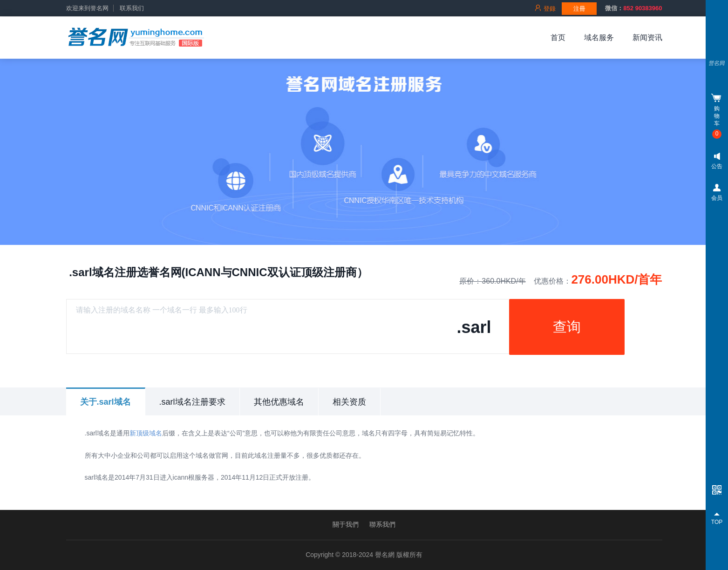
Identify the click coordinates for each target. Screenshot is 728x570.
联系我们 (132, 8)
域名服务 (599, 37)
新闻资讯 (647, 37)
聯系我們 (382, 524)
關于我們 (346, 524)
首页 (558, 37)
